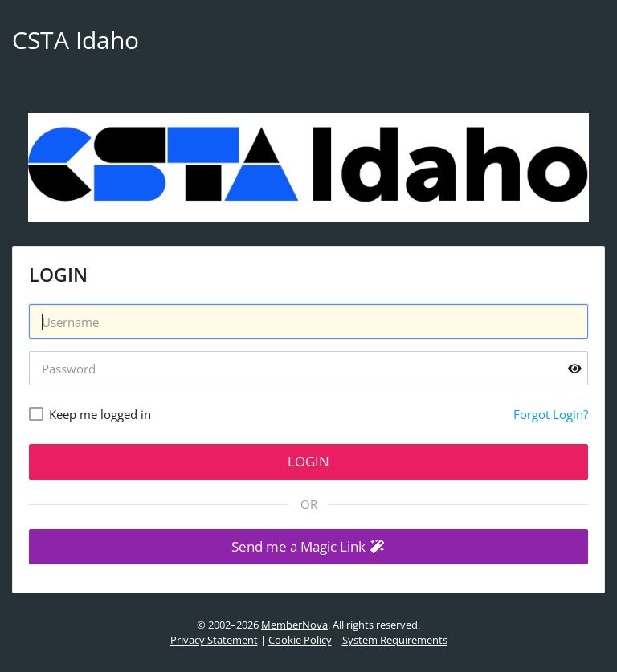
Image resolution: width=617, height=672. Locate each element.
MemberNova (294, 625)
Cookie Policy (300, 640)
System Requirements (395, 640)
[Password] (308, 368)
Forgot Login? (551, 414)
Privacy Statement (214, 640)
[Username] (308, 322)
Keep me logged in (100, 414)
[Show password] (575, 368)
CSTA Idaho (76, 40)
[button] (308, 547)
